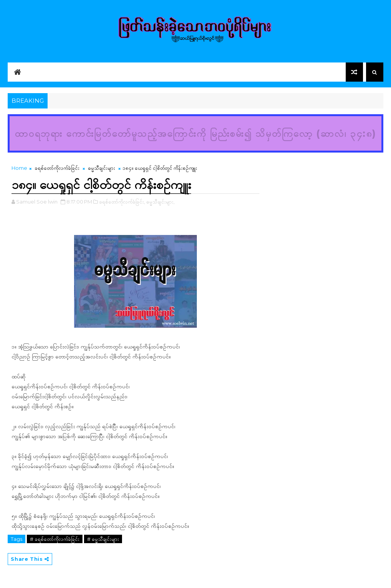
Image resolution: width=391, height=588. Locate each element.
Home (19, 168)
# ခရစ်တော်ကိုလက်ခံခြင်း (55, 539)
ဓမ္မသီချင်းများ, (160, 202)
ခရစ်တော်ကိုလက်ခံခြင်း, (122, 202)
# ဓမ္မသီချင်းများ (103, 539)
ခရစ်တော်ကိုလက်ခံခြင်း (57, 168)
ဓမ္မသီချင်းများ (101, 168)
